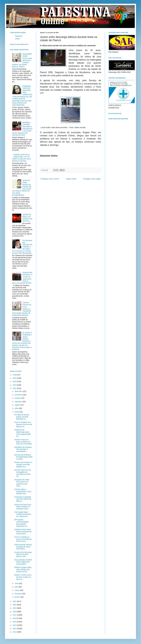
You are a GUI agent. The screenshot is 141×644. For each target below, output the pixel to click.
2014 (15, 625)
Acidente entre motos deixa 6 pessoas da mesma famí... (23, 532)
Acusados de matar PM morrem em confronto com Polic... (22, 483)
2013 (15, 629)
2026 (15, 375)
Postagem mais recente (50, 179)
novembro (19, 395)
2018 (15, 612)
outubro (18, 398)
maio (17, 583)
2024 (15, 381)
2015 (15, 622)
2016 (15, 618)
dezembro (19, 391)
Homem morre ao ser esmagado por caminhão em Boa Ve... (23, 473)
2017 (15, 615)
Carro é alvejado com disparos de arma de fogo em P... (23, 424)
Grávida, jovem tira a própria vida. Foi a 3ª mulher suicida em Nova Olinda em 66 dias (22, 158)
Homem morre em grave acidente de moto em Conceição (23, 442)
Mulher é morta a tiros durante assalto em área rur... (23, 577)
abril (17, 587)
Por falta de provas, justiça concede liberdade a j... (22, 417)
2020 (15, 605)
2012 (15, 632)
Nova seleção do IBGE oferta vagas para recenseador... (23, 562)
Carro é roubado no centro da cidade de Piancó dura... (23, 539)
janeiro (18, 597)
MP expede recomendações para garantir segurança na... (22, 523)
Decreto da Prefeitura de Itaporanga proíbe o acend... (23, 457)
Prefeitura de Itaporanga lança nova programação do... (23, 433)
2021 (15, 601)
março (17, 590)
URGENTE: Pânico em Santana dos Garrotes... (27, 218)
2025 (15, 378)
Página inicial (71, 179)
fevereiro (18, 594)
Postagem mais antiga (92, 179)
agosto (18, 405)
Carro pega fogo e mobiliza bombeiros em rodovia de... (23, 514)
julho (17, 408)
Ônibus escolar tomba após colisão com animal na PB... (23, 569)
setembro (19, 402)
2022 (15, 388)
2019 (15, 608)
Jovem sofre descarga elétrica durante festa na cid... (23, 554)
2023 (15, 385)
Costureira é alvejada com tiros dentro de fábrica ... (23, 499)
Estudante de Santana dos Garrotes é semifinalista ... (23, 449)
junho (17, 412)
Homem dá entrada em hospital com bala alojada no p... (23, 464)
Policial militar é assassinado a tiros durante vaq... (23, 491)
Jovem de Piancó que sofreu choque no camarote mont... (23, 507)
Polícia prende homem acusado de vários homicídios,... (23, 547)
